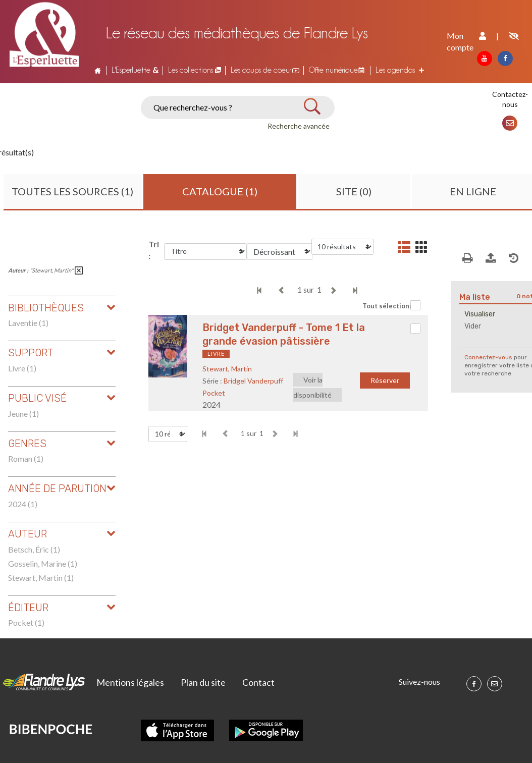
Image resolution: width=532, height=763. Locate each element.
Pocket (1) (26, 622)
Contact (258, 682)
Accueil (98, 70)
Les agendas (395, 70)
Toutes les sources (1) (72, 191)
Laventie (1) (28, 323)
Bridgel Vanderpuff (253, 381)
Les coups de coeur (261, 70)
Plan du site (203, 682)
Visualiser (480, 314)
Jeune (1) (23, 414)
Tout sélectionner (391, 306)
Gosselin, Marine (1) (43, 563)
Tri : (154, 250)
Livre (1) (22, 368)
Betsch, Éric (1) (34, 549)
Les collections (191, 70)
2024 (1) (23, 504)
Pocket (214, 393)
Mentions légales (130, 682)
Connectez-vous (488, 357)
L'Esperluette (131, 70)
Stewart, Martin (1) (41, 578)
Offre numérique (333, 70)
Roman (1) (26, 458)
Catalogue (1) (220, 191)
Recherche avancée (299, 126)
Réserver (385, 380)
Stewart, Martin (227, 369)
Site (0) (354, 191)
